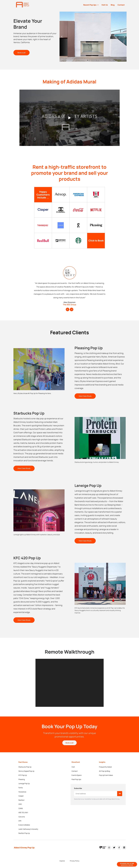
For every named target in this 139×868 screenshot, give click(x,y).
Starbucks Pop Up (25, 771)
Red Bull (21, 795)
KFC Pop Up (23, 777)
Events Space (77, 777)
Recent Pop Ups (91, 5)
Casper (21, 792)
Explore (64, 847)
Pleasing (22, 780)
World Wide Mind (71, 856)
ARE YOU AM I (23, 805)
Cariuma (22, 808)
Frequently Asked (105, 771)
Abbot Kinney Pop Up (24, 834)
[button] (62, 41)
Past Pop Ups (76, 780)
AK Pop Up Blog (104, 774)
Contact (121, 5)
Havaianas (22, 789)
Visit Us (105, 5)
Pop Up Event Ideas (106, 777)
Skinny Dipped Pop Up (26, 774)
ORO (20, 799)
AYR (20, 811)
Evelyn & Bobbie (24, 814)
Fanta (21, 786)
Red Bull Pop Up (24, 820)
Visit (73, 771)
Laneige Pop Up (24, 783)
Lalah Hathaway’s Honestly (28, 817)
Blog (113, 5)
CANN (21, 802)
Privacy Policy (73, 847)
